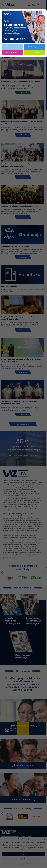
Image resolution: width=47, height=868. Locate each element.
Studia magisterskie (35, 47)
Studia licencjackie (12, 47)
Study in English (35, 52)
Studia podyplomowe (12, 52)
